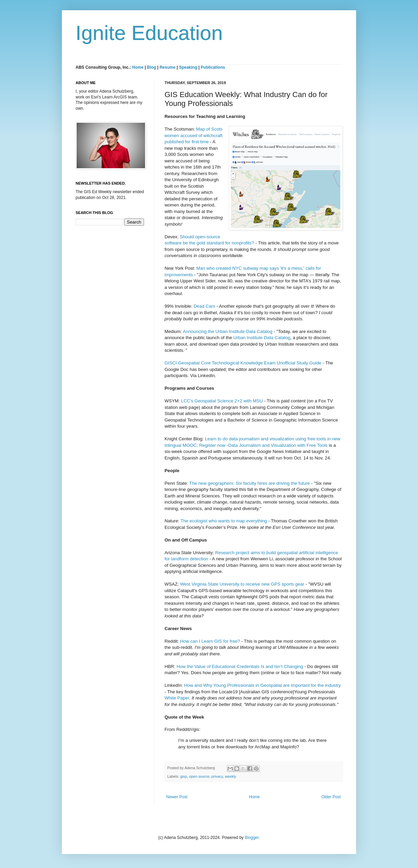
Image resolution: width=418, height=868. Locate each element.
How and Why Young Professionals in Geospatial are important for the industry (262, 685)
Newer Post (177, 797)
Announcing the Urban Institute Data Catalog (228, 331)
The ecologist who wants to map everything (224, 521)
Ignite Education (149, 33)
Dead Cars (205, 306)
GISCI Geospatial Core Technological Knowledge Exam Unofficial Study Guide (243, 363)
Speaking (188, 67)
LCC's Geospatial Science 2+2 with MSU (222, 401)
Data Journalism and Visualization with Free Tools (278, 445)
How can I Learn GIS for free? (210, 641)
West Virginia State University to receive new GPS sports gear (243, 584)
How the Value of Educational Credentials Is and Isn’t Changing (240, 666)
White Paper (177, 698)
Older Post (331, 797)
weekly (230, 776)
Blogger (252, 838)
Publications (213, 67)
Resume (168, 67)
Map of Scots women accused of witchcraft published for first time (193, 135)
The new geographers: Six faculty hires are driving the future (250, 483)
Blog (152, 67)
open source (199, 776)
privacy (217, 776)
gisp (184, 776)
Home (138, 67)
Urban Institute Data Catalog (262, 338)
